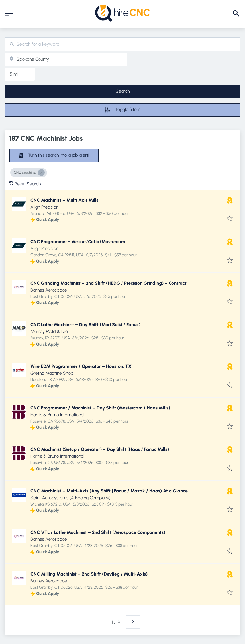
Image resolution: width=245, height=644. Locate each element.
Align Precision (44, 207)
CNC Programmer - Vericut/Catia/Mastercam (78, 242)
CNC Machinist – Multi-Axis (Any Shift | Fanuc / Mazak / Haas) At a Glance (109, 491)
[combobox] (122, 44)
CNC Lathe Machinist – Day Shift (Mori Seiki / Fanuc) (85, 325)
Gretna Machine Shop (52, 373)
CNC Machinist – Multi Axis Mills (64, 200)
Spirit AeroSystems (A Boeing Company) (71, 498)
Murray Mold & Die (49, 331)
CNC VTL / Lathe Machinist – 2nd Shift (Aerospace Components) (98, 532)
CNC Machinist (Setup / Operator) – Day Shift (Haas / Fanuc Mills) (100, 449)
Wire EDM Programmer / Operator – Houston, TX (81, 366)
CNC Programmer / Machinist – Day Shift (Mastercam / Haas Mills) (100, 408)
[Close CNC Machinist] (41, 173)
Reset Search (25, 184)
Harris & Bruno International (57, 415)
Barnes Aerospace (49, 290)
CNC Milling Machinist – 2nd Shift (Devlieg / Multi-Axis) (89, 574)
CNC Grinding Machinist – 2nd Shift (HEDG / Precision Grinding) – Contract (109, 283)
